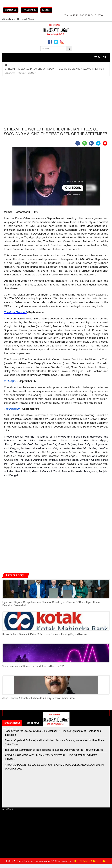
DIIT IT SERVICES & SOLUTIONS (89, 861)
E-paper (46, 10)
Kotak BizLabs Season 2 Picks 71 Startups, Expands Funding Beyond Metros (45, 634)
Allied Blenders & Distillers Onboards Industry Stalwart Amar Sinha (38, 698)
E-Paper (8, 762)
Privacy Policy (29, 10)
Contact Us (11, 10)
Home (7, 739)
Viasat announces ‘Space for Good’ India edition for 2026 (34, 666)
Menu (101, 57)
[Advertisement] (56, 102)
